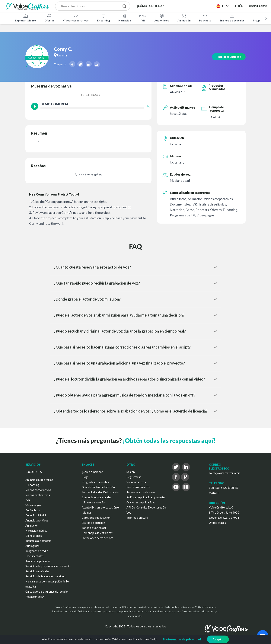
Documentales (34, 556)
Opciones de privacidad (141, 502)
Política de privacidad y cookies (146, 497)
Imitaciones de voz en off (97, 538)
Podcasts (205, 18)
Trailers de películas (232, 18)
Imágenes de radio (37, 551)
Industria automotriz (38, 541)
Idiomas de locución (94, 502)
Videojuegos (33, 505)
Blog (85, 477)
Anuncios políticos (37, 520)
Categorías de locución (96, 518)
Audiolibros (162, 18)
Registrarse (258, 6)
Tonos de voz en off (94, 528)
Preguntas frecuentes (95, 482)
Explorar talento (26, 18)
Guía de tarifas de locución (98, 487)
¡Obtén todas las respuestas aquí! (169, 440)
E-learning (104, 18)
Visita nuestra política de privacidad (134, 639)
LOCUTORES (34, 472)
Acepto (218, 639)
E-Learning (32, 485)
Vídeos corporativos (76, 18)
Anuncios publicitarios (39, 480)
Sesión (131, 472)
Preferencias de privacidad (182, 639)
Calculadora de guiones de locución (47, 591)
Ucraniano (90, 95)
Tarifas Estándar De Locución (100, 492)
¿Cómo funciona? (92, 472)
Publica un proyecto (195, 6)
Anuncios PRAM (36, 515)
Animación (184, 18)
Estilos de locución (93, 523)
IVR (143, 18)
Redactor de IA (35, 597)
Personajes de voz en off (97, 533)
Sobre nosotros (136, 482)
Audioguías (32, 546)
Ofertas (49, 18)
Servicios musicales (37, 571)
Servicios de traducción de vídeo (45, 576)
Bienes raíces (34, 536)
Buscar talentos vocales (97, 497)
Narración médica (36, 531)
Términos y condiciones (141, 492)
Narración (125, 18)
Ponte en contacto (138, 487)
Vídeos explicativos (38, 495)
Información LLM (137, 518)
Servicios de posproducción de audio (48, 566)
